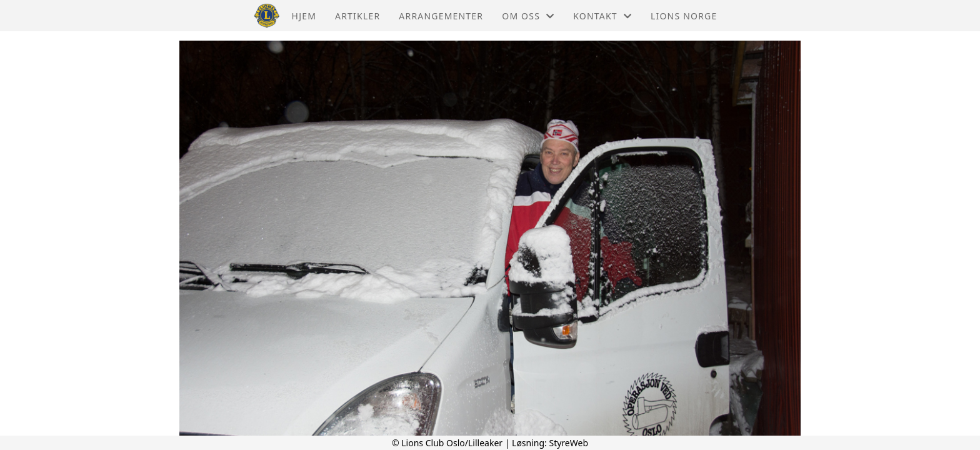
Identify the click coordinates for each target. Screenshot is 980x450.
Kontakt (602, 16)
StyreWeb (568, 443)
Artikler (357, 16)
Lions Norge (684, 16)
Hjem (304, 16)
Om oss (528, 16)
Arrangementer (441, 16)
